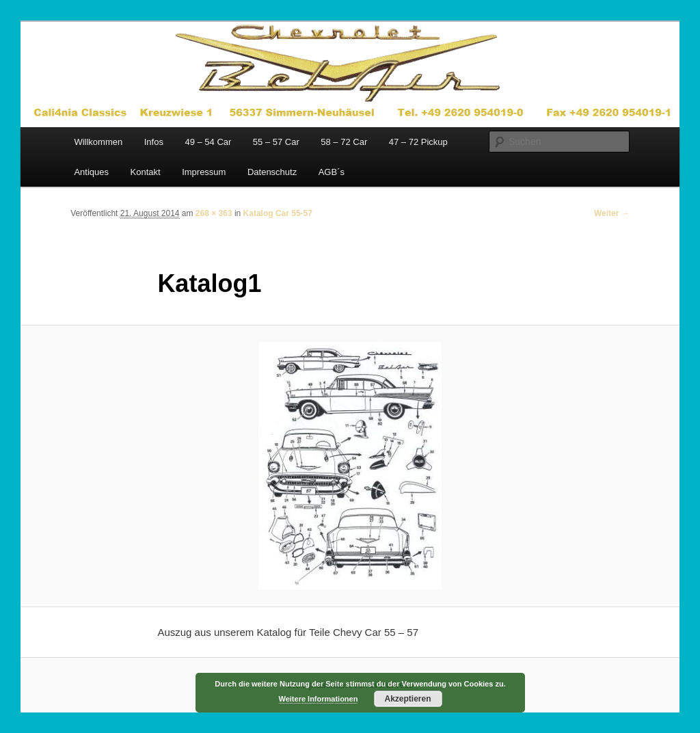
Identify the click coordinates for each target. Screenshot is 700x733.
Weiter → (612, 213)
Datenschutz (272, 172)
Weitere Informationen (319, 699)
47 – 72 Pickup (418, 142)
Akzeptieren (407, 699)
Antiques (91, 172)
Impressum (204, 172)
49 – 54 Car (208, 142)
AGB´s (332, 172)
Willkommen (98, 142)
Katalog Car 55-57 (278, 213)
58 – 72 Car (344, 142)
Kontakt (146, 172)
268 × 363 (214, 213)
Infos (154, 142)
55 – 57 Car (276, 142)
